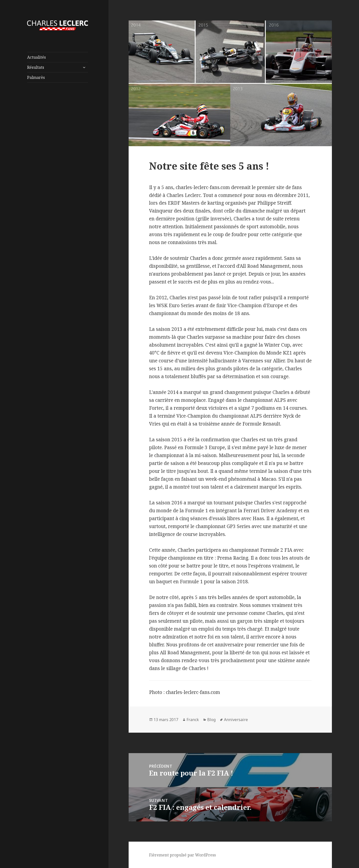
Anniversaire (236, 720)
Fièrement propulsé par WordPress (182, 855)
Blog (211, 720)
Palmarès (36, 77)
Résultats (36, 67)
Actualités (36, 57)
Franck (193, 720)
